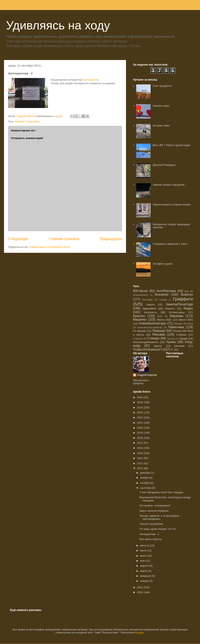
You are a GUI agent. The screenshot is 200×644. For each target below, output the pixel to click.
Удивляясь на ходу (58, 25)
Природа (158, 331)
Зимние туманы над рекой (168, 185)
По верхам (139, 331)
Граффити (183, 299)
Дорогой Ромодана (164, 165)
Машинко (140, 319)
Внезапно (162, 294)
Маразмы (176, 316)
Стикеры (153, 338)
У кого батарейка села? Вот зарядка (161, 492)
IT (172, 350)
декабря (145, 473)
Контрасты (151, 312)
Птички (177, 331)
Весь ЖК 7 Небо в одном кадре (171, 145)
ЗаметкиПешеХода (179, 304)
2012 (140, 468)
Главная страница (64, 239)
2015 (140, 453)
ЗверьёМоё (149, 308)
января (145, 581)
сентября (146, 488)
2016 (140, 448)
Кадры (188, 308)
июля (144, 550)
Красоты (139, 316)
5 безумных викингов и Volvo (170, 244)
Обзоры (178, 323)
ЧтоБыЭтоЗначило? (147, 349)
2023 (140, 412)
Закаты (150, 304)
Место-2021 (186, 320)
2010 (140, 592)
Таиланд (171, 339)
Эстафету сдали (162, 264)
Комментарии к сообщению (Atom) (49, 247)
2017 (140, 443)
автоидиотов (91, 80)
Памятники (176, 327)
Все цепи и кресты (150, 539)
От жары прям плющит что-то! (158, 529)
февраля (146, 576)
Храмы (171, 342)
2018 (140, 438)
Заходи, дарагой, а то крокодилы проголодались (159, 517)
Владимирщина (140, 295)
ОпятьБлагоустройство (150, 327)
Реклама (159, 334)
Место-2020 (164, 320)
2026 (140, 397)
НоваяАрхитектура (152, 323)
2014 (140, 458)
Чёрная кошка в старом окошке (171, 204)
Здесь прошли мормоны (154, 511)
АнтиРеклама (166, 291)
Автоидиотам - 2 (149, 534)
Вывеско (20, 121)
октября (145, 483)
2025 (140, 402)
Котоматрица (177, 312)
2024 (140, 407)
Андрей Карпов (147, 375)
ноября (145, 478)
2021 (140, 423)
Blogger (139, 632)
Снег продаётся (162, 86)
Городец (163, 300)
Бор (187, 291)
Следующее (18, 239)
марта (144, 571)
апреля (145, 566)
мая (143, 561)
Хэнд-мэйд (33, 121)
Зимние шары (161, 106)
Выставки (147, 299)
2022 (140, 417)
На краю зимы (161, 125)
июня (144, 556)
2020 (140, 428)
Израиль (170, 308)
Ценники (179, 346)
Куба (160, 316)
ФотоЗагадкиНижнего (146, 342)
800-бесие (140, 291)
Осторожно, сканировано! (155, 505)
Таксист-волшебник (151, 524)
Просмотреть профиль (141, 382)
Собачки (181, 335)
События (138, 338)
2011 (140, 587)
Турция (183, 338)
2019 (140, 433)
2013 (140, 463)
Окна (190, 323)
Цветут (158, 346)
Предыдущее (111, 239)
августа (145, 545)
